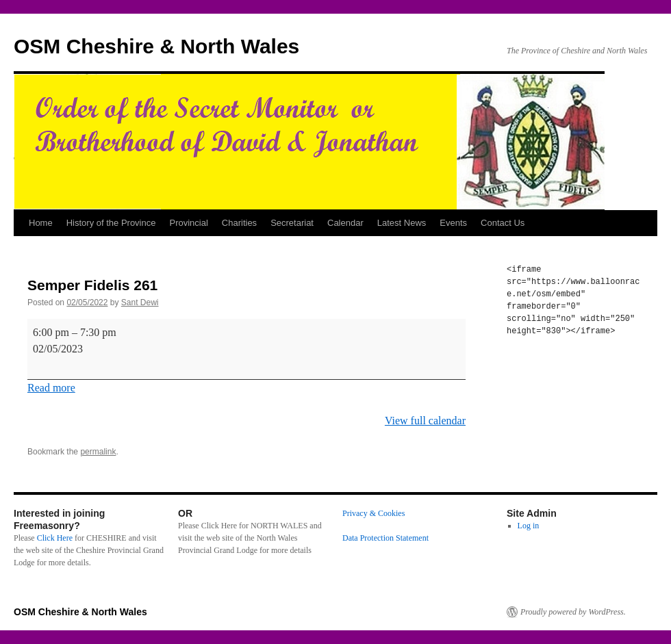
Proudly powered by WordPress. (573, 612)
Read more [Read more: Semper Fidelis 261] (51, 388)
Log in (529, 526)
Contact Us (503, 223)
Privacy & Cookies (374, 513)
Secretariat (292, 223)
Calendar (345, 223)
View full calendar (425, 421)
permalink (98, 452)
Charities (239, 223)
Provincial (188, 223)
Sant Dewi (140, 302)
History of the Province (111, 223)
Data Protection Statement (385, 538)
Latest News (402, 223)
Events (453, 223)
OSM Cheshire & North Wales (156, 46)
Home (41, 223)
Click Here (55, 538)
